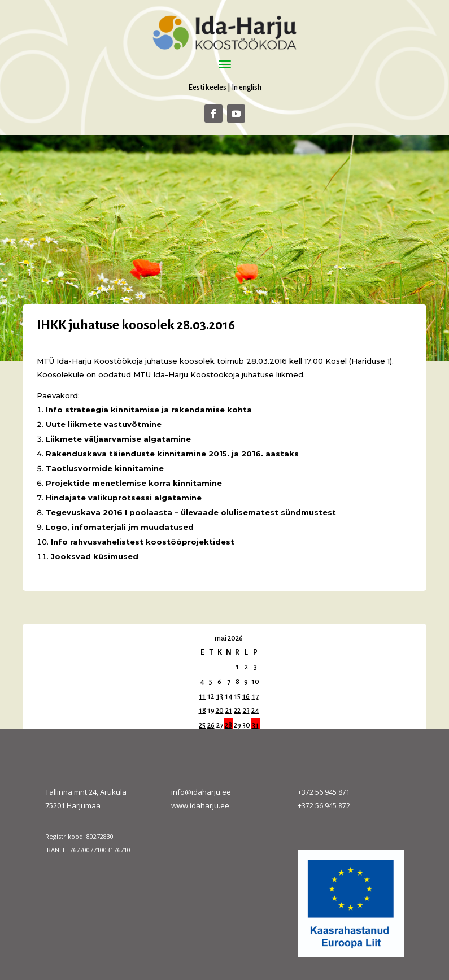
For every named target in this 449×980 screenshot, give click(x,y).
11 (202, 696)
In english (247, 87)
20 (220, 711)
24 (255, 711)
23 (246, 711)
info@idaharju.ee (201, 792)
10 (255, 682)
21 (229, 711)
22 (237, 711)
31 (255, 725)
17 (255, 696)
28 (228, 725)
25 (202, 725)
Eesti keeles (207, 87)
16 (246, 696)
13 (220, 696)
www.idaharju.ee (200, 805)
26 (211, 725)
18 (202, 711)
